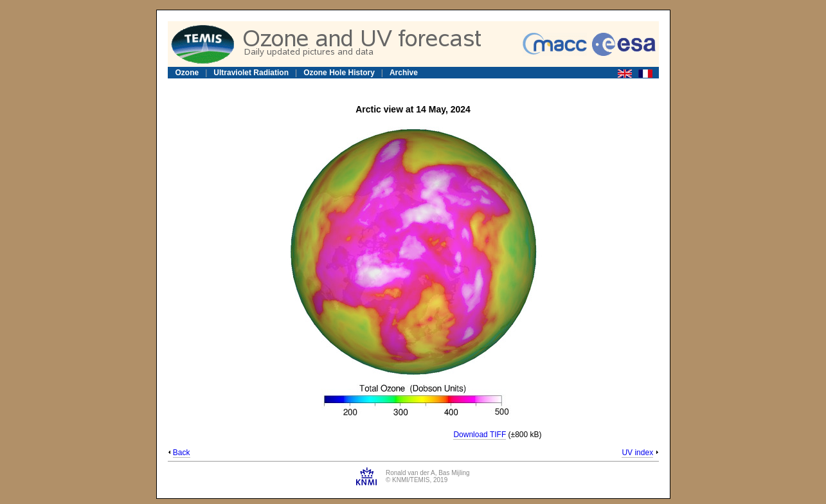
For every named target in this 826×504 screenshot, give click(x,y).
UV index (637, 453)
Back (182, 453)
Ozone (187, 73)
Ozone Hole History (339, 73)
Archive (404, 73)
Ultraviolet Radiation (251, 73)
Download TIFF (480, 435)
